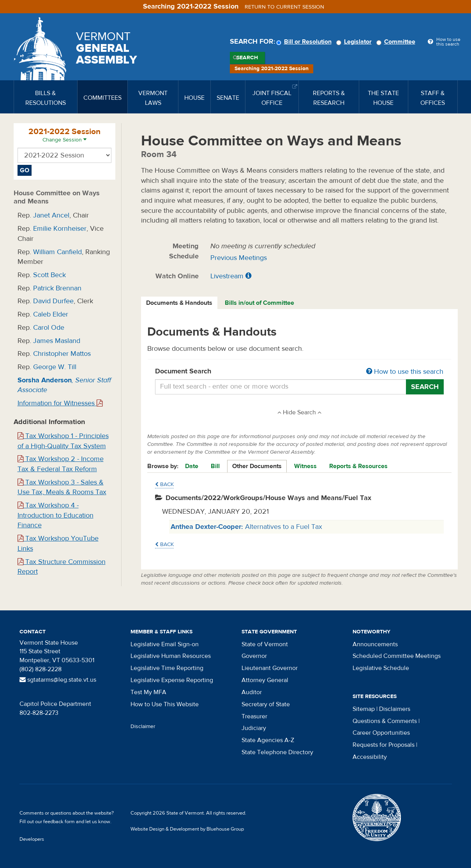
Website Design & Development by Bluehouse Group (187, 829)
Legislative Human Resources (171, 656)
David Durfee (53, 301)
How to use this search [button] (405, 372)
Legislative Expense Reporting (172, 680)
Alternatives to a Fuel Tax (246, 527)
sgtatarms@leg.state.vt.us (58, 680)
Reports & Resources (358, 466)
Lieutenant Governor (270, 668)
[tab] (180, 303)
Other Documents (257, 466)
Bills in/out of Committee (259, 303)
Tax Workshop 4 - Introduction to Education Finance (56, 515)
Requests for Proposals (384, 745)
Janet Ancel (51, 215)
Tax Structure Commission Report (62, 567)
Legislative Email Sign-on (165, 644)
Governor (254, 656)
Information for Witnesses (60, 403)
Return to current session (284, 7)
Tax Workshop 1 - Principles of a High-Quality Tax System (63, 441)
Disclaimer (143, 727)
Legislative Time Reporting (167, 668)
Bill (215, 466)
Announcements (375, 644)
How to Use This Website (165, 704)
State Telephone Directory (277, 752)
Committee (397, 42)
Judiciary (254, 728)
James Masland (57, 341)
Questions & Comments (385, 721)
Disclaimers (395, 709)
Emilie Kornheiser (60, 229)
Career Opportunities (381, 733)
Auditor (252, 692)
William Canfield (57, 252)
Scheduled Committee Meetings (397, 656)
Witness (305, 466)
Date (192, 466)
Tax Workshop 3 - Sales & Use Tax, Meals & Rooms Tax (62, 487)
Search (247, 58)
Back (164, 484)
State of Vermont (265, 644)
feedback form (59, 822)
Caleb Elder (51, 314)
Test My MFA (148, 692)
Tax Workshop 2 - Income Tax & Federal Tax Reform (61, 464)
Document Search (299, 372)
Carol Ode (49, 328)
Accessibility (370, 757)
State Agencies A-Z (268, 740)
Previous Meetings (239, 258)
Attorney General (265, 680)
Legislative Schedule (381, 668)
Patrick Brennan (57, 288)
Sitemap (364, 709)
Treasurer (254, 716)
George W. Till (55, 367)
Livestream (227, 276)
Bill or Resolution (305, 42)
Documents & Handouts (179, 303)
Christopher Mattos (62, 354)
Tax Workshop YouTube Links (58, 544)
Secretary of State (266, 704)
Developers (32, 839)
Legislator (355, 42)
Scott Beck (49, 275)
